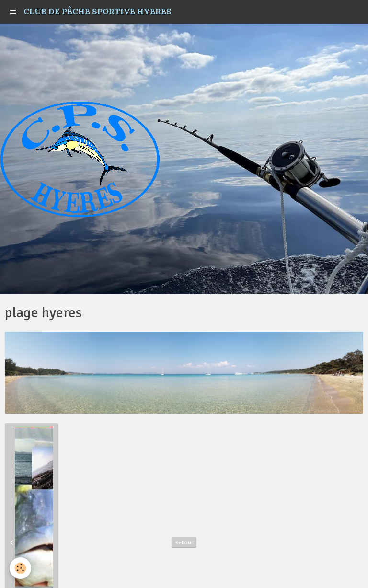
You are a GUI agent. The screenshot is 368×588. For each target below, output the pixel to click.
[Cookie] (20, 568)
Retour (184, 542)
